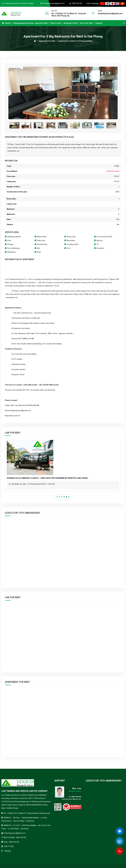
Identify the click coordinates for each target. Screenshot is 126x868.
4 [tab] (64, 497)
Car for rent (84, 23)
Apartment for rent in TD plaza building (75, 41)
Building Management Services (24, 23)
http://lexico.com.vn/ (13, 416)
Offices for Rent (56, 23)
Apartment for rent (42, 23)
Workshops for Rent (71, 23)
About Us (9, 23)
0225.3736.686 (9, 838)
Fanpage (7, 851)
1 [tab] (57, 497)
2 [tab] (60, 497)
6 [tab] (69, 497)
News (92, 23)
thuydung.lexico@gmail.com (54, 3)
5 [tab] (67, 497)
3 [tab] (62, 497)
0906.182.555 (77, 3)
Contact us (99, 23)
